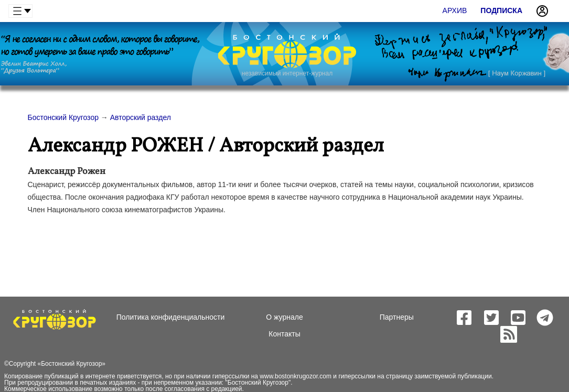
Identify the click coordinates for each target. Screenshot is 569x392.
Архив (455, 10)
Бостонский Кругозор (71, 364)
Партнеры (397, 317)
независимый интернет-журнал (287, 73)
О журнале (284, 317)
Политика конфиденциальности (171, 317)
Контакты (284, 334)
